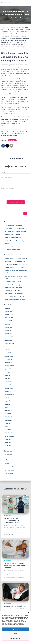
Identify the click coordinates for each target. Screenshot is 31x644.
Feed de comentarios (10, 470)
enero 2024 (8, 353)
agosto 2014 (8, 443)
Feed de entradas (9, 467)
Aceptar (16, 629)
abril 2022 (7, 404)
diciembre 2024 (9, 334)
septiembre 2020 (9, 436)
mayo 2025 (8, 324)
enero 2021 (8, 430)
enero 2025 (8, 331)
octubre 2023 (8, 363)
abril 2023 (7, 379)
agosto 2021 (8, 423)
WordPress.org (9, 473)
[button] (29, 612)
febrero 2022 (8, 411)
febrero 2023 (8, 385)
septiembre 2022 (9, 395)
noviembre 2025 (9, 318)
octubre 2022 (8, 391)
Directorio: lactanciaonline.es (13, 238)
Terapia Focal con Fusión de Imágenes (15, 259)
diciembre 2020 (9, 433)
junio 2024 (7, 347)
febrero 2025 (8, 327)
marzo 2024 (8, 350)
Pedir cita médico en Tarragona (13, 294)
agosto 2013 (8, 446)
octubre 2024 (8, 340)
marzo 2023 (8, 382)
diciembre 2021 (9, 417)
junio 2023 (7, 372)
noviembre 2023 (9, 359)
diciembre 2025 (9, 315)
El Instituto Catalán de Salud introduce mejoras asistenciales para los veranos (16, 270)
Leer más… (11, 535)
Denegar (16, 634)
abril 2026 (7, 308)
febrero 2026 (8, 311)
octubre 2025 (8, 321)
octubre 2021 (8, 420)
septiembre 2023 (9, 366)
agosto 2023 (8, 369)
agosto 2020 (8, 439)
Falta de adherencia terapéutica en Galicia (16, 276)
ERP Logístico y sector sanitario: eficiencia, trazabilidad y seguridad (13, 520)
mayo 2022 (8, 401)
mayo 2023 (8, 375)
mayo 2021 (8, 427)
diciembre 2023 (9, 356)
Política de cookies (15, 642)
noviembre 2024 (9, 337)
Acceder (7, 464)
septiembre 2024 (9, 343)
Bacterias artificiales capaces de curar (15, 261)
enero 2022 (8, 414)
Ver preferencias (16, 638)
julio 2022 (7, 398)
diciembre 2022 (9, 388)
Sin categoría (12, 140)
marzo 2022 (8, 407)
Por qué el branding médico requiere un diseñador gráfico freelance (15, 565)
